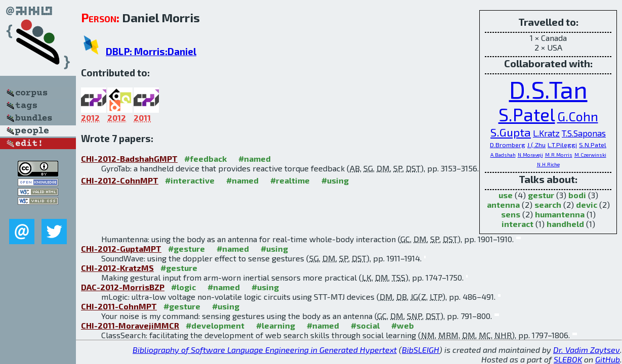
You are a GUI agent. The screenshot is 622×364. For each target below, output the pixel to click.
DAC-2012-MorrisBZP (123, 287)
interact (517, 224)
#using (335, 180)
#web (403, 325)
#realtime (290, 180)
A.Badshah (503, 155)
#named (255, 158)
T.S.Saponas (584, 133)
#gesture (186, 248)
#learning (276, 325)
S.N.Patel (593, 145)
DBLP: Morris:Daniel (151, 51)
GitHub (608, 359)
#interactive (190, 180)
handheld (565, 224)
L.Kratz (546, 133)
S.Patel (527, 114)
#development (215, 325)
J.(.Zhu (536, 145)
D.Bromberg (508, 145)
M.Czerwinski (590, 155)
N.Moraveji (530, 155)
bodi (577, 195)
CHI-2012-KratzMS (117, 268)
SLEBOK (568, 359)
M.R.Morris (559, 155)
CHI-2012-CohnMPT (120, 180)
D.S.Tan (548, 89)
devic (587, 204)
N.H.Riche (548, 164)
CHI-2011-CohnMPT (119, 306)
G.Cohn (578, 116)
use (506, 195)
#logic (183, 287)
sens (511, 214)
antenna (503, 204)
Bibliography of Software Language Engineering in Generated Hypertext (265, 350)
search (548, 204)
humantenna (560, 214)
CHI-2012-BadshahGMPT (129, 158)
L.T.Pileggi (562, 145)
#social (365, 325)
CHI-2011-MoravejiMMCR (130, 325)
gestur (541, 195)
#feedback (205, 158)
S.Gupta (511, 132)
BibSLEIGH (421, 350)
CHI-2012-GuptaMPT (121, 248)
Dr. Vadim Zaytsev (587, 350)
